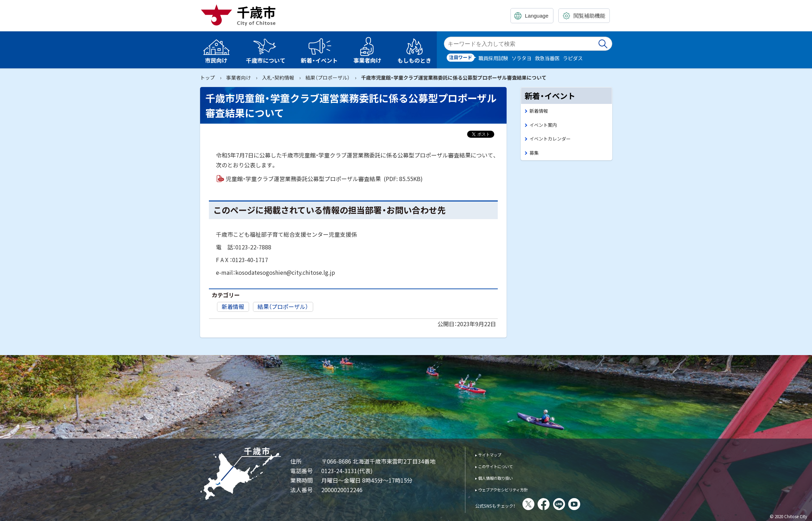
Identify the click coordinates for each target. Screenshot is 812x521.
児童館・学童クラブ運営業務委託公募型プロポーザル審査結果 (324, 179)
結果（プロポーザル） (328, 77)
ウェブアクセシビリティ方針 (512, 489)
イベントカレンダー (553, 141)
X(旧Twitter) (547, 504)
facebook (562, 504)
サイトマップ (494, 454)
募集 (535, 156)
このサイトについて (502, 466)
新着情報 (233, 306)
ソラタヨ (521, 58)
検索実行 (603, 44)
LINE (578, 504)
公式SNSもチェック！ (505, 505)
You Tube (593, 504)
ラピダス (573, 58)
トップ (207, 77)
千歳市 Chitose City (241, 15)
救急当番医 (547, 58)
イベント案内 (545, 126)
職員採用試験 (493, 58)
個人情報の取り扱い (502, 477)
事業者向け (238, 77)
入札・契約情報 (278, 77)
